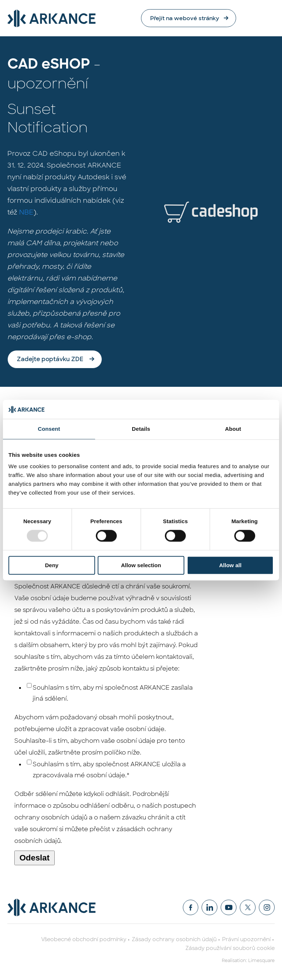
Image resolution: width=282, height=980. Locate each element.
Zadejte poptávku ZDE (50, 359)
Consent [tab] (49, 429)
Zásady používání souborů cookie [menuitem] (230, 948)
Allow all (230, 565)
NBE (26, 213)
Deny (52, 565)
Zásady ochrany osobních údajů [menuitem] (174, 940)
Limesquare (261, 961)
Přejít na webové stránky (219, 18)
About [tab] (233, 429)
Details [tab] (141, 429)
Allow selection (141, 565)
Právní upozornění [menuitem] (246, 940)
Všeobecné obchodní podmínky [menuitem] (84, 940)
